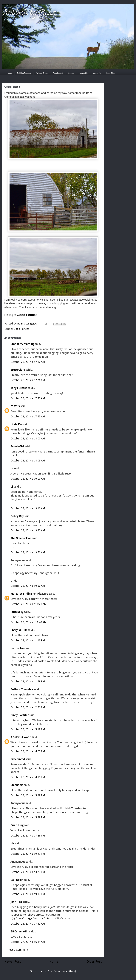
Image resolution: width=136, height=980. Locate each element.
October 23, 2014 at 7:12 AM (28, 362)
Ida (13, 843)
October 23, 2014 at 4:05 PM (28, 751)
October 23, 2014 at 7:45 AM (28, 398)
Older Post (94, 962)
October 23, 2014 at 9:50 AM (28, 552)
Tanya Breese (19, 388)
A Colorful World (21, 737)
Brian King (17, 825)
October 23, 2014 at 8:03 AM (28, 461)
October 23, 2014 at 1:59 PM (28, 681)
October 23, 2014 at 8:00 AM (28, 438)
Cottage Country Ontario (38, 918)
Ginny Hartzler (20, 715)
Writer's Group (42, 73)
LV (12, 468)
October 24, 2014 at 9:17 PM (28, 894)
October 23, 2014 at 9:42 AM (28, 530)
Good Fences (21, 329)
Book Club (111, 73)
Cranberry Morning (22, 344)
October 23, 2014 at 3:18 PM (28, 729)
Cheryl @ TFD (19, 630)
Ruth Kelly (17, 612)
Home (9, 73)
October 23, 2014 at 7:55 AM (28, 416)
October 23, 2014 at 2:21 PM (28, 707)
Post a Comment (18, 950)
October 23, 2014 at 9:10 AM (28, 508)
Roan (21, 324)
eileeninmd (18, 759)
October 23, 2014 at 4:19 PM (28, 777)
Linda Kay (17, 424)
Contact (71, 73)
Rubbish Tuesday (24, 73)
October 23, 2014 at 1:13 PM (28, 640)
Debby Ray (17, 516)
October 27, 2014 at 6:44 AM (28, 942)
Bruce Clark (18, 370)
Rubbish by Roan (29, 13)
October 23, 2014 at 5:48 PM (28, 817)
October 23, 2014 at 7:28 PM (28, 836)
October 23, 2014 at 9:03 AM (28, 479)
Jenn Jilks (16, 902)
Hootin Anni (18, 648)
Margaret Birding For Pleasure (29, 594)
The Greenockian (21, 538)
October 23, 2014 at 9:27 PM (28, 854)
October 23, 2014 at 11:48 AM (28, 622)
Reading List (58, 73)
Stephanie (17, 785)
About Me (97, 73)
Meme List (84, 73)
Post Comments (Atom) (62, 971)
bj (12, 487)
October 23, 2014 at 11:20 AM (28, 604)
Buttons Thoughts (22, 689)
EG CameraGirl (20, 931)
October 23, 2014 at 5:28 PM (28, 795)
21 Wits (15, 406)
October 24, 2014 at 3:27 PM (28, 872)
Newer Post (13, 962)
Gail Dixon (17, 880)
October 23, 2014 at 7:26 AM (28, 380)
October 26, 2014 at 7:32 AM (28, 924)
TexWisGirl (17, 446)
